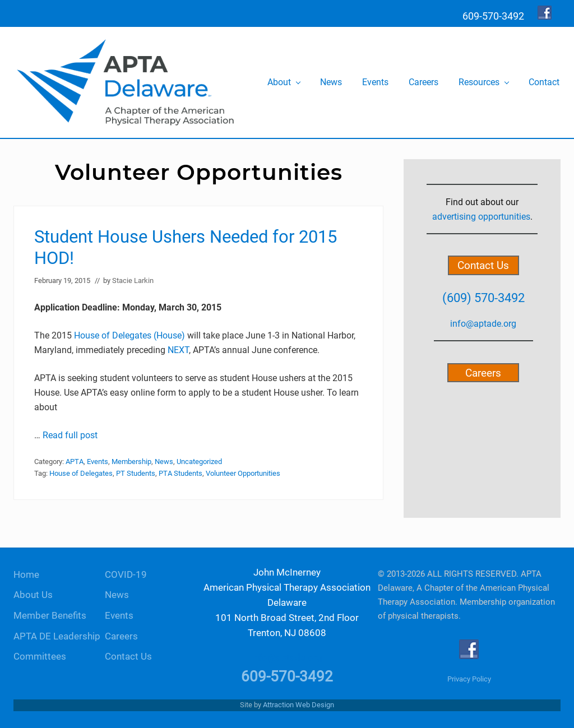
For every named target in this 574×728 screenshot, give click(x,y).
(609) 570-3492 (483, 298)
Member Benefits (50, 616)
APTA (75, 462)
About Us (33, 595)
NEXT (178, 350)
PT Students (136, 473)
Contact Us (483, 265)
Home (26, 575)
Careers (483, 372)
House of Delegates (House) (129, 335)
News (164, 462)
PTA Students (180, 473)
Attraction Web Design (298, 705)
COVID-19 (126, 575)
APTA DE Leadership (57, 636)
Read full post (70, 435)
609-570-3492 (287, 676)
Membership (131, 462)
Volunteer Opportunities (243, 473)
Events (98, 462)
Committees (40, 657)
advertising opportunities (481, 217)
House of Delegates (81, 473)
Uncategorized (199, 462)
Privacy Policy (469, 679)
